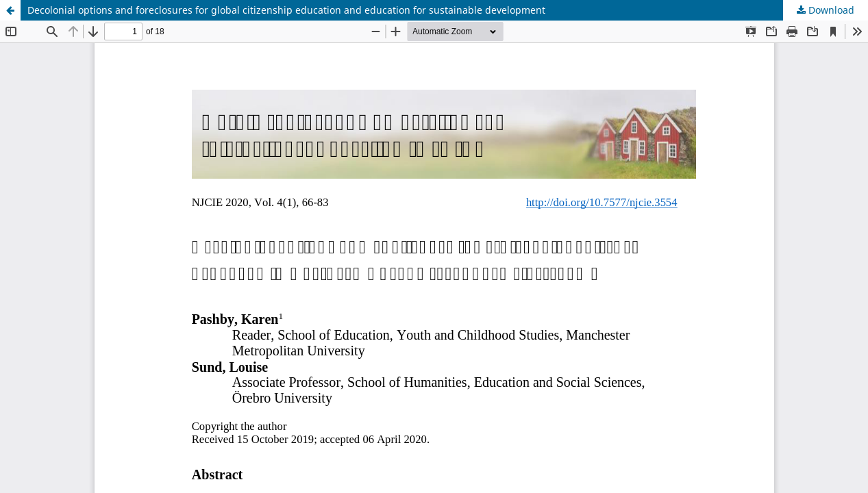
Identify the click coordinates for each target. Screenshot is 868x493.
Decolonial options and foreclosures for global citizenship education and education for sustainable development (286, 10)
